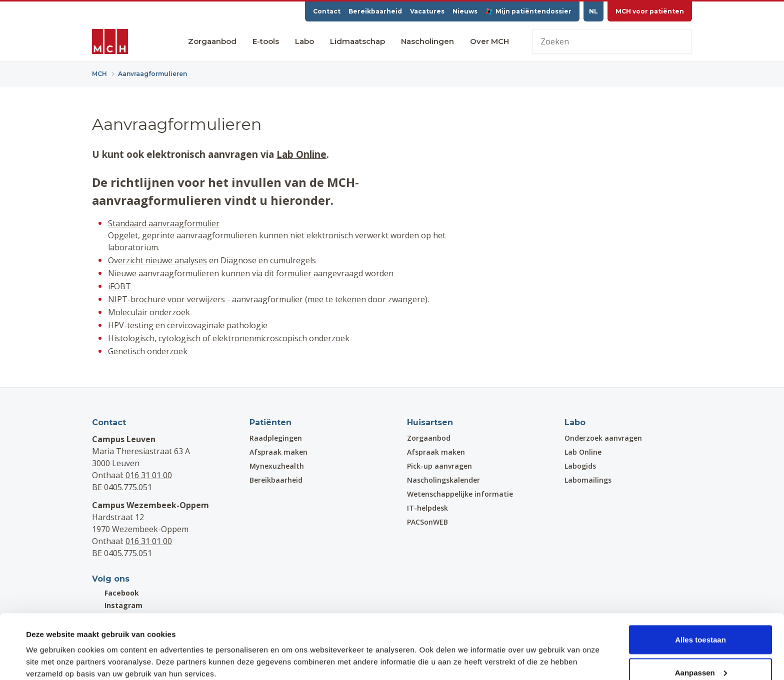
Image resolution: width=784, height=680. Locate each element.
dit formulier (289, 273)
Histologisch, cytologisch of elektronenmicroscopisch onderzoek (229, 338)
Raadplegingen (276, 438)
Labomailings (588, 480)
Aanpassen (701, 621)
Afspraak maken (278, 452)
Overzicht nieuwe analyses (157, 260)
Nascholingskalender (443, 480)
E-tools (266, 41)
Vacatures (427, 11)
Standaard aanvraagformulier (164, 223)
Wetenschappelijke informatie (460, 494)
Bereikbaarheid (375, 11)
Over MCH (489, 41)
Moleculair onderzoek (149, 312)
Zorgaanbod (212, 41)
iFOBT (119, 286)
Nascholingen (427, 41)
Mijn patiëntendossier (528, 11)
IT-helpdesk (427, 508)
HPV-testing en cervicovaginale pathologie (188, 325)
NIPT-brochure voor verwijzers (166, 299)
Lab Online (301, 154)
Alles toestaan (700, 588)
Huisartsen (430, 422)
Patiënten (270, 422)
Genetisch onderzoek (148, 351)
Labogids (580, 466)
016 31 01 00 (149, 475)
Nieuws (465, 11)
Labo (304, 41)
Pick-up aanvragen (439, 466)
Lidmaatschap (357, 41)
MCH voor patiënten (650, 11)
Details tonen (50, 649)
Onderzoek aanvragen (603, 438)
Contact (327, 11)
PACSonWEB (427, 522)
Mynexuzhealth (277, 466)
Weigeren (700, 653)
